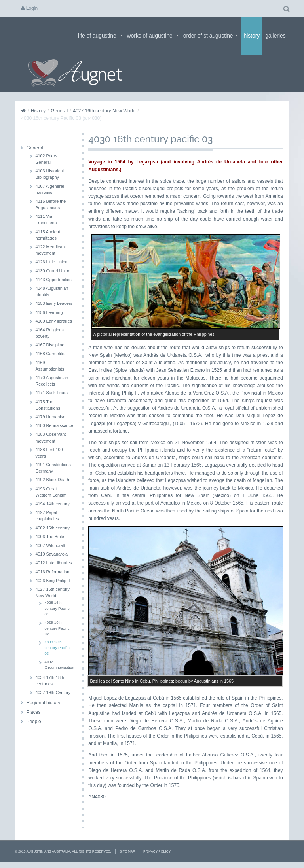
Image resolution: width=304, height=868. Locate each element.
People (33, 722)
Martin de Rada (205, 721)
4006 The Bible (49, 537)
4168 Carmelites (51, 354)
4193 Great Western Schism (51, 492)
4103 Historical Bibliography (49, 174)
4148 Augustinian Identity (52, 291)
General (59, 111)
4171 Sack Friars (51, 393)
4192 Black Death (52, 480)
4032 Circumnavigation (59, 665)
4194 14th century (52, 504)
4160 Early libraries (53, 321)
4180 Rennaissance (54, 425)
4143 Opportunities (53, 280)
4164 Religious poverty (49, 333)
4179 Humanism (51, 417)
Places (33, 712)
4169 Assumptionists (50, 366)
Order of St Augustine (211, 36)
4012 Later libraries (53, 563)
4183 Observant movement (50, 437)
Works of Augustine (152, 36)
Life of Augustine (100, 36)
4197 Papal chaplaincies (47, 516)
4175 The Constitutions (47, 405)
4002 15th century (52, 528)
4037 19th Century (53, 692)
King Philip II (124, 393)
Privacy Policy (157, 851)
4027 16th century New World (104, 111)
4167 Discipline (50, 345)
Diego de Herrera (148, 721)
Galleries (278, 36)
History (252, 36)
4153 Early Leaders (54, 303)
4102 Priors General (46, 159)
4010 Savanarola (51, 554)
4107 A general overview (49, 189)
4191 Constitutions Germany (53, 468)
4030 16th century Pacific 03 (57, 648)
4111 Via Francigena (46, 219)
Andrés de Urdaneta (165, 355)
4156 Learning (49, 312)
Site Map (127, 851)
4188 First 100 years (49, 453)
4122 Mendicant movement (50, 250)
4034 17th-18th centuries (50, 681)
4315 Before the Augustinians (50, 204)
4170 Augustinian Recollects (52, 381)
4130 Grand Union (53, 271)
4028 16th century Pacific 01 (57, 608)
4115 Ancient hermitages (47, 235)
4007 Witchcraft (50, 545)
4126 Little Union (51, 262)
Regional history (43, 703)
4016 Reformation (52, 572)
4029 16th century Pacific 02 (57, 628)
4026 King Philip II (52, 581)
